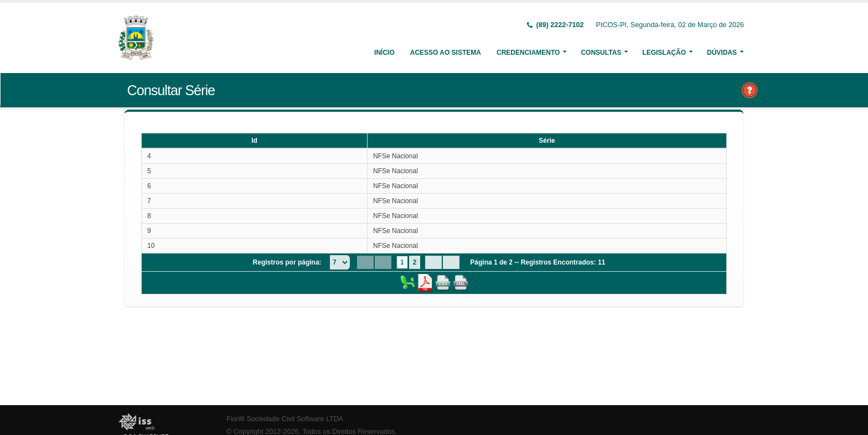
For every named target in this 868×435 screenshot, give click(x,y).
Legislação (664, 53)
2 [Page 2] (415, 262)
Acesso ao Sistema (446, 53)
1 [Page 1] (402, 262)
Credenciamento (528, 53)
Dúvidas (722, 53)
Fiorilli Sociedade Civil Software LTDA (285, 419)
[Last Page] (451, 262)
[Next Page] (433, 262)
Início (384, 53)
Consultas (601, 53)
